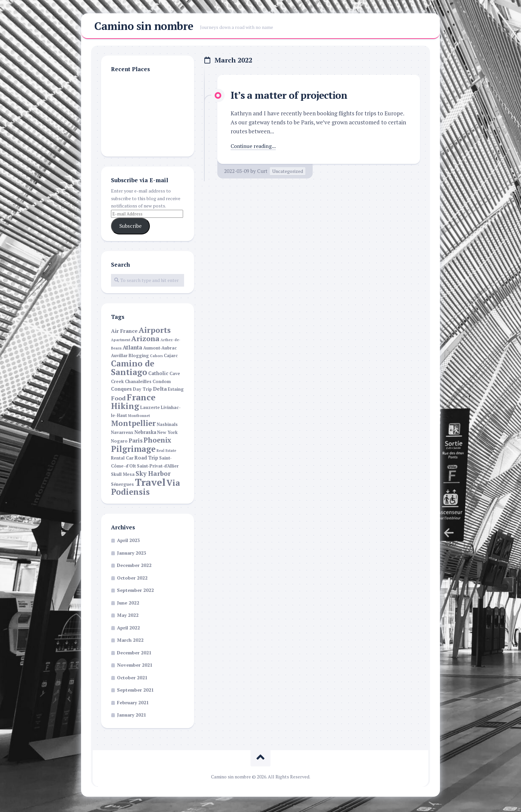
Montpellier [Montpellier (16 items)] (133, 425)
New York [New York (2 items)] (167, 434)
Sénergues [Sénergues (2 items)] (122, 486)
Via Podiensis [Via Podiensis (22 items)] (146, 489)
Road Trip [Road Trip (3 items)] (146, 460)
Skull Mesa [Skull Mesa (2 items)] (123, 476)
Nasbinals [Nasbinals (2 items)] (167, 426)
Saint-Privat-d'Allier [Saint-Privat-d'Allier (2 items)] (158, 468)
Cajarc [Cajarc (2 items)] (171, 358)
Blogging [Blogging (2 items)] (139, 358)
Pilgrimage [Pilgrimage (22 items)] (133, 451)
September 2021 (135, 692)
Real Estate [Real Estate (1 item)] (166, 453)
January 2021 (132, 717)
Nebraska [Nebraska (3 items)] (145, 434)
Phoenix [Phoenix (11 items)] (157, 442)
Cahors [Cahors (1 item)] (156, 358)
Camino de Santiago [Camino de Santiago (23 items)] (133, 370)
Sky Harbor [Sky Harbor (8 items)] (153, 475)
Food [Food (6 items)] (118, 400)
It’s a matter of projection (293, 97)
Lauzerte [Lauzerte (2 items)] (150, 409)
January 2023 (132, 555)
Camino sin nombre (144, 27)
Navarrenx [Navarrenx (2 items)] (122, 434)
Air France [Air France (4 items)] (124, 333)
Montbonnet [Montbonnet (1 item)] (139, 418)
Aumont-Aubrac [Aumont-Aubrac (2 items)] (160, 350)
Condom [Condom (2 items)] (162, 384)
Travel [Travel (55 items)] (150, 484)
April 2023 (128, 542)
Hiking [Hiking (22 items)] (125, 408)
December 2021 (134, 655)
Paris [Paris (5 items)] (136, 443)
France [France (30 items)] (141, 399)
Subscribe (130, 228)
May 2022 (128, 617)
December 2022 (134, 567)
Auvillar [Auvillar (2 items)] (119, 358)
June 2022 (128, 605)
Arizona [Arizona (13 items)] (145, 340)
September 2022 (135, 592)
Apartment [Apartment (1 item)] (121, 342)
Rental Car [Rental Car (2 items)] (122, 460)
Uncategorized (288, 173)
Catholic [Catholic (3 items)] (158, 375)
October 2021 (132, 679)
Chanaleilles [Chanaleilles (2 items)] (138, 384)
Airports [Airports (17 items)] (155, 332)
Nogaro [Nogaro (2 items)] (119, 443)
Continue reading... (255, 148)
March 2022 (130, 642)
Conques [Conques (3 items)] (121, 391)
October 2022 (132, 580)
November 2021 (135, 667)
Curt (262, 173)
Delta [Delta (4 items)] (160, 391)
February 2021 (133, 704)
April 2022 (128, 630)
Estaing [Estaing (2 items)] (176, 391)
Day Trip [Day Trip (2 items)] (142, 391)
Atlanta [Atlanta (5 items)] (132, 349)
